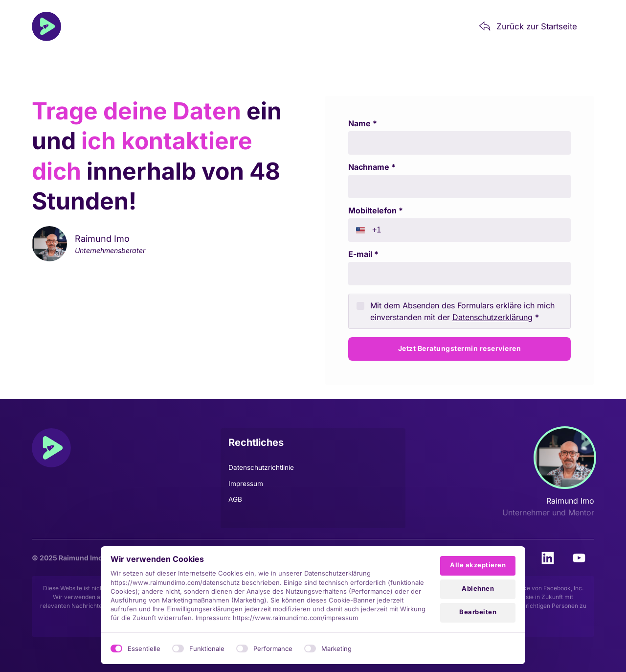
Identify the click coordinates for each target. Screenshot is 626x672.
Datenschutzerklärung (492, 317)
